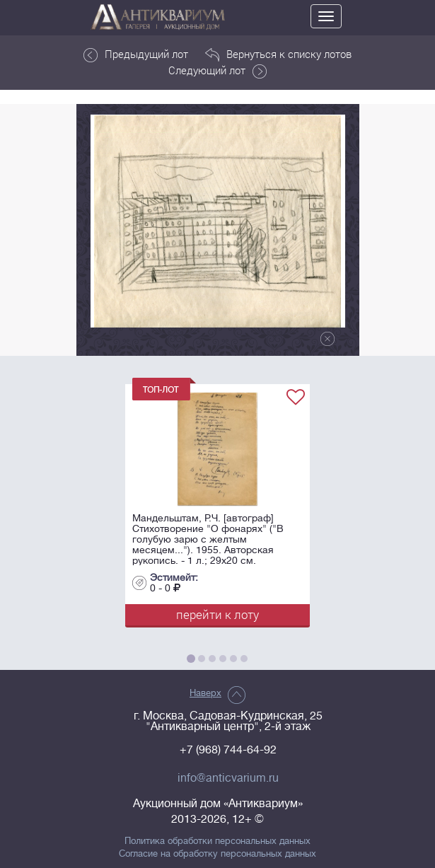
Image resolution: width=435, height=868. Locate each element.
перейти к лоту (217, 614)
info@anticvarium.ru (228, 778)
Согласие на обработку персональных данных (217, 854)
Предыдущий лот (136, 54)
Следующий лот (217, 71)
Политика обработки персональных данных (217, 841)
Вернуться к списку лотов (278, 54)
